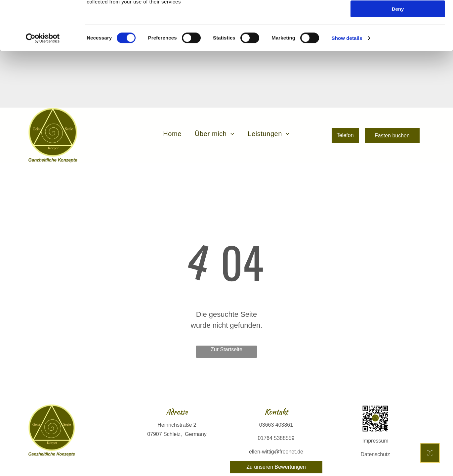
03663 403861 (276, 415)
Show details (347, 84)
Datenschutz (375, 444)
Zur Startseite (226, 339)
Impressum (375, 430)
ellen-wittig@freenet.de (276, 441)
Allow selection (398, 36)
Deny (398, 55)
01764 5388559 (276, 428)
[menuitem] (172, 123)
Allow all (398, 16)
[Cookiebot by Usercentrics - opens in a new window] (43, 84)
